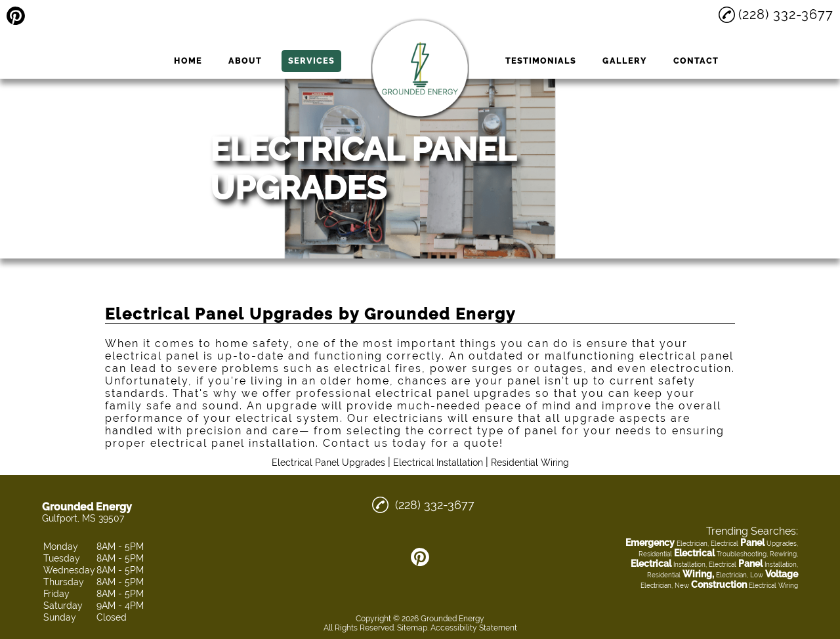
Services (311, 61)
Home (188, 61)
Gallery (625, 61)
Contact (696, 61)
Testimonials (541, 61)
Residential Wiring (530, 463)
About (245, 61)
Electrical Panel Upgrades (328, 463)
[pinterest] (16, 16)
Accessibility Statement (474, 628)
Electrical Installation (438, 463)
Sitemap (412, 628)
